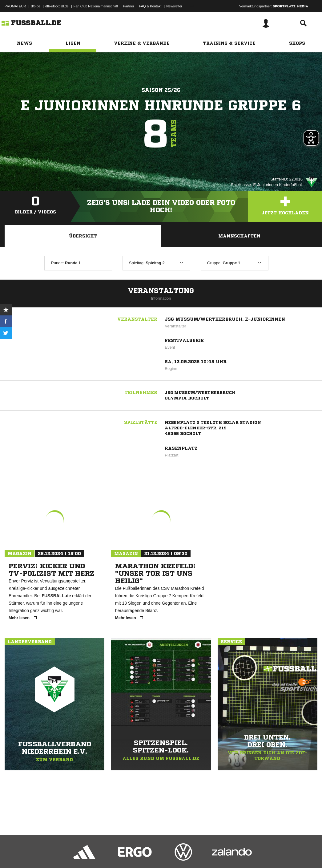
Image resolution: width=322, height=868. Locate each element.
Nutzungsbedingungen (82, 854)
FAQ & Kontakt (150, 6)
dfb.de (36, 6)
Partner (129, 6)
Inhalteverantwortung (147, 854)
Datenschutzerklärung (44, 854)
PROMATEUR (15, 6)
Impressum (13, 854)
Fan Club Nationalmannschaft (96, 6)
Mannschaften (239, 236)
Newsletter (174, 6)
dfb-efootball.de (57, 6)
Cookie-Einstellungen (185, 854)
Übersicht (83, 236)
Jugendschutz (115, 854)
